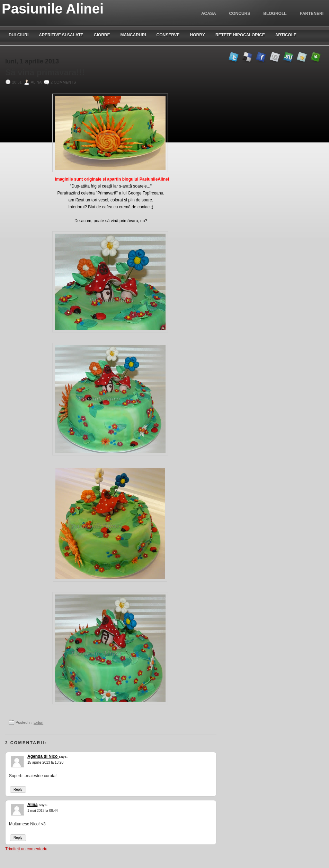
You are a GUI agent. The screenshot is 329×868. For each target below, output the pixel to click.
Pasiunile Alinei (53, 9)
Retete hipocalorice (240, 35)
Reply (18, 789)
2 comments (63, 82)
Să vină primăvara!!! (45, 72)
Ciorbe (102, 35)
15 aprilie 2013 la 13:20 (45, 762)
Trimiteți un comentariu (26, 849)
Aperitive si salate (61, 35)
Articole (286, 35)
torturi (38, 722)
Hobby (198, 35)
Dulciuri (19, 35)
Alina (32, 805)
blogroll (275, 14)
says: (63, 756)
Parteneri (312, 14)
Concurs (240, 14)
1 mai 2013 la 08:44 (43, 811)
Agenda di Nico (43, 756)
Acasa (209, 14)
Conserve (168, 35)
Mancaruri (133, 35)
